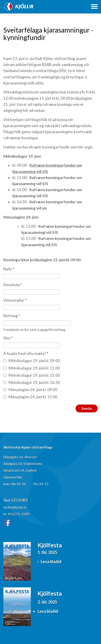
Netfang (11, 316)
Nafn (8, 269)
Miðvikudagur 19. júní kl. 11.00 (32, 368)
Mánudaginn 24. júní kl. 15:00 (30, 397)
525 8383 (19, 500)
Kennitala (11, 285)
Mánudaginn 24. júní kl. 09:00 (30, 390)
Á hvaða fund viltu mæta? (25, 353)
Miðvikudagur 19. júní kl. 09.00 (32, 361)
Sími (7, 338)
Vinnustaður (14, 300)
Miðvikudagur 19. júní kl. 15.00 (32, 375)
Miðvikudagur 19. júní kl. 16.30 (32, 382)
